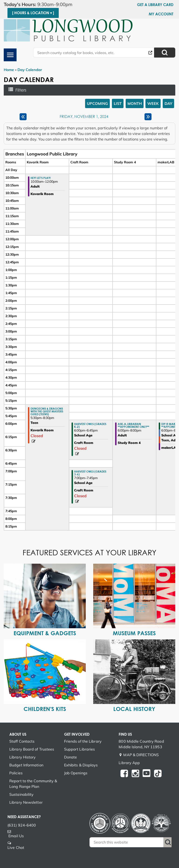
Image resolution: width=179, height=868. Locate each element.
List (118, 103)
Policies (16, 773)
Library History (23, 757)
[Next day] (148, 117)
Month (135, 103)
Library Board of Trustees (32, 749)
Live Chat (16, 847)
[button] (42, 4)
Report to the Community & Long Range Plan (33, 784)
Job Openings (76, 773)
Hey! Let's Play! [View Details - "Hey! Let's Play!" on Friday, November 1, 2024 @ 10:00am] (41, 178)
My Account (161, 14)
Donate (71, 757)
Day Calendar (30, 70)
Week (153, 103)
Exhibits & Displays (81, 765)
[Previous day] (23, 117)
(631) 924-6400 (22, 825)
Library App (129, 763)
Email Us (16, 836)
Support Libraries (80, 749)
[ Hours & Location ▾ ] (33, 13)
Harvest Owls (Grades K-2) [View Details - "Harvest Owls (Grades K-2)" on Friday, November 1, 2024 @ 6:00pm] (90, 425)
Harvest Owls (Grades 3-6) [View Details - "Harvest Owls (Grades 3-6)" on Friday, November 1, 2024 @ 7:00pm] (90, 473)
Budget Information (26, 765)
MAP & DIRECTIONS (141, 755)
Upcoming (97, 103)
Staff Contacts (22, 741)
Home (9, 70)
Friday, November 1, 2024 (84, 117)
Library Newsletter (26, 802)
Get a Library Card (155, 5)
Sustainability (21, 794)
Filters (22, 90)
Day (168, 103)
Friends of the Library (83, 741)
